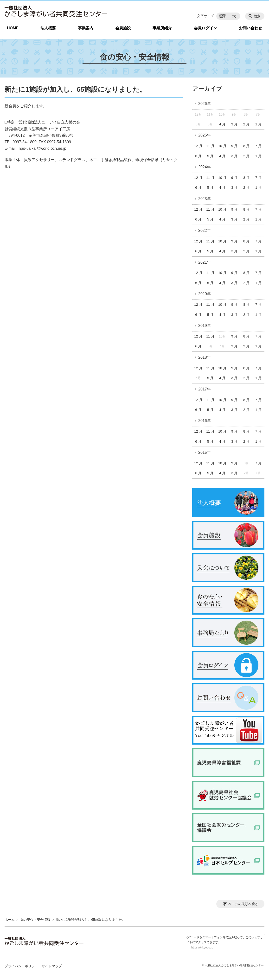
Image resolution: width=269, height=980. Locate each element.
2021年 (205, 262)
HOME (13, 28)
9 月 (234, 146)
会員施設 (123, 28)
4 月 (222, 124)
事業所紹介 (162, 28)
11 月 (210, 146)
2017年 (205, 389)
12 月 (198, 146)
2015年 (205, 452)
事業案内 (86, 28)
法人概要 (48, 28)
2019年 (205, 326)
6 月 (198, 156)
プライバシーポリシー (21, 966)
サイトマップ (52, 966)
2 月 (246, 124)
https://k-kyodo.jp (202, 948)
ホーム (10, 920)
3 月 (234, 124)
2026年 (205, 104)
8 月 (246, 146)
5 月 (210, 156)
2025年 (205, 135)
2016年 (205, 421)
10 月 (222, 146)
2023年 (205, 199)
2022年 (205, 230)
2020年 (205, 294)
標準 (223, 16)
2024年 (205, 167)
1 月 (258, 124)
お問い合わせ (250, 28)
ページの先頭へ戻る (243, 904)
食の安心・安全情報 (35, 920)
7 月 (258, 146)
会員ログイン (205, 28)
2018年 (205, 357)
